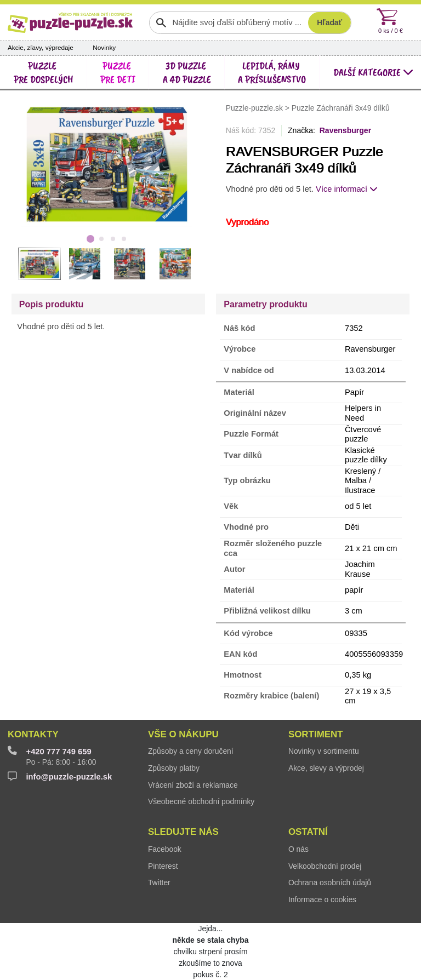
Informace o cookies (322, 899)
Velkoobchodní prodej (325, 866)
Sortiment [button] (316, 734)
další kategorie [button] (373, 72)
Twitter (159, 882)
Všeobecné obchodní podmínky (201, 801)
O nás (298, 849)
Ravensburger (345, 130)
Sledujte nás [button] (183, 832)
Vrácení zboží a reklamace (193, 785)
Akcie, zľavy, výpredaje (41, 48)
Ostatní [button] (308, 832)
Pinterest (163, 866)
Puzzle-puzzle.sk (255, 107)
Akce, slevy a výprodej (326, 768)
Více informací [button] (347, 189)
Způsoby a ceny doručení (191, 751)
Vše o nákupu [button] (183, 734)
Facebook (165, 849)
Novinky (104, 48)
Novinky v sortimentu (324, 751)
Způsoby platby (174, 768)
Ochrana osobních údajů (330, 882)
